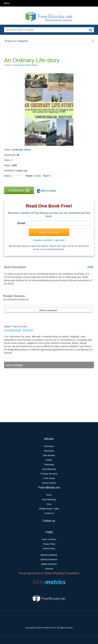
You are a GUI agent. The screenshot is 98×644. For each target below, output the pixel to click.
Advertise (49, 569)
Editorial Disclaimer (49, 560)
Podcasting (49, 465)
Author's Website (14, 365)
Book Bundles (49, 455)
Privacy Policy (49, 544)
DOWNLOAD (19, 190)
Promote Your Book (49, 474)
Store (49, 504)
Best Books (49, 451)
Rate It (47, 176)
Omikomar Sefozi (21, 150)
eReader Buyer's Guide (49, 509)
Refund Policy (49, 549)
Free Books (49, 446)
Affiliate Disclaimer (49, 564)
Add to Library (47, 191)
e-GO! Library (49, 478)
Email (21, 223)
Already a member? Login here (49, 240)
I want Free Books (49, 232)
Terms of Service (49, 539)
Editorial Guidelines (49, 555)
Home (49, 495)
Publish (49, 460)
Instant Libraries (49, 483)
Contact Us (49, 513)
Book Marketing (49, 469)
